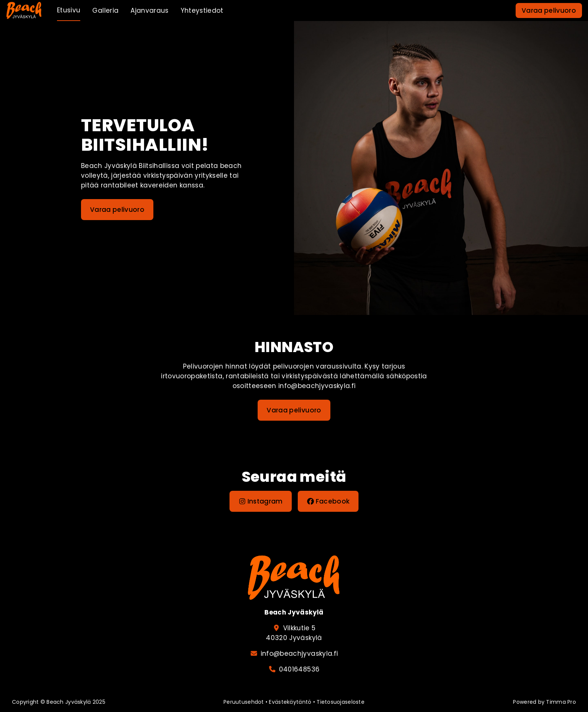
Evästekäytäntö (290, 702)
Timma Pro (561, 702)
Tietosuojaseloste (340, 702)
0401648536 (299, 669)
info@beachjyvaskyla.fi (299, 654)
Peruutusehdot (244, 702)
